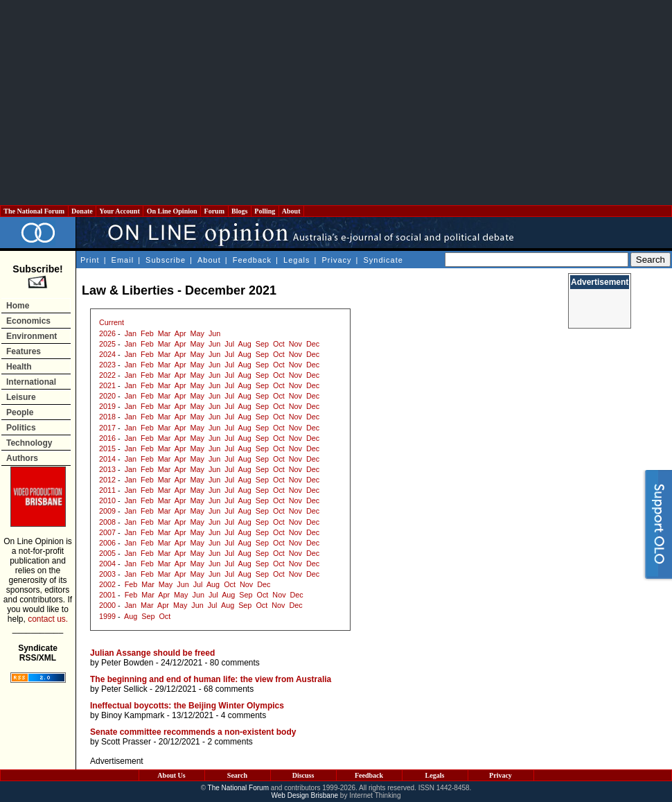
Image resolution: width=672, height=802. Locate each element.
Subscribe (166, 260)
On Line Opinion (172, 211)
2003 (107, 574)
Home (18, 306)
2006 (107, 543)
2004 (107, 564)
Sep (262, 344)
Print (90, 260)
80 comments (235, 663)
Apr (180, 333)
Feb (147, 333)
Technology (29, 443)
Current (112, 322)
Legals (297, 260)
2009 (107, 511)
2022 (107, 375)
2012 (107, 480)
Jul (229, 344)
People (20, 412)
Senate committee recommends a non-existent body (193, 732)
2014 (107, 459)
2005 (107, 553)
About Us (171, 775)
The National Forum (34, 211)
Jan (131, 333)
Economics (28, 321)
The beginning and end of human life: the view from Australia (211, 679)
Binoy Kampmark (133, 715)
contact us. (48, 619)
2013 (107, 469)
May (197, 333)
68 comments (229, 689)
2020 (107, 396)
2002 (107, 584)
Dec (313, 344)
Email (123, 260)
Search (237, 775)
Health (19, 367)
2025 (107, 344)
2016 (107, 438)
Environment (32, 336)
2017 (107, 428)
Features (24, 351)
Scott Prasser (126, 742)
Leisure (21, 397)
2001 (107, 595)
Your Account (120, 211)
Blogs (240, 211)
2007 (107, 532)
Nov (295, 344)
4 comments (244, 715)
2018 (107, 417)
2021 (107, 385)
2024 (107, 354)
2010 (107, 500)
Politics (21, 428)
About (291, 211)
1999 (107, 616)
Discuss (303, 775)
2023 (107, 365)
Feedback (252, 260)
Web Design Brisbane (305, 795)
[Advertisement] (336, 103)
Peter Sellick (124, 689)
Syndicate (383, 260)
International (31, 382)
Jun (214, 333)
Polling (265, 211)
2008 (107, 522)
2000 (107, 605)
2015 (107, 448)
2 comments (230, 742)
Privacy (336, 260)
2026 (107, 333)
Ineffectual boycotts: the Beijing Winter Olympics (187, 706)
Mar (165, 333)
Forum (214, 211)
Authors (22, 458)
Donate (82, 211)
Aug (245, 344)
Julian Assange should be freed (152, 653)
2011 (107, 490)
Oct (279, 344)
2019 (107, 406)
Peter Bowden (127, 663)
